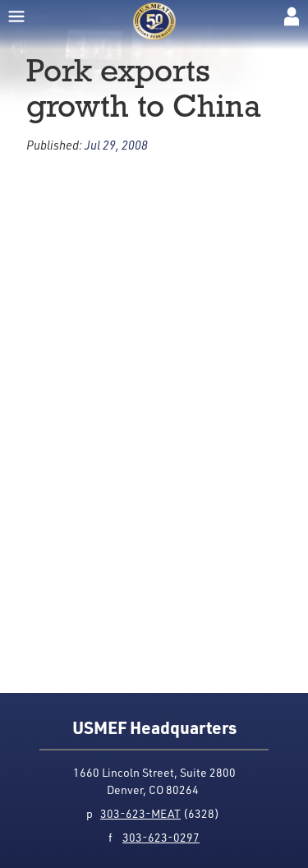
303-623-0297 (161, 837)
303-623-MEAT (140, 813)
